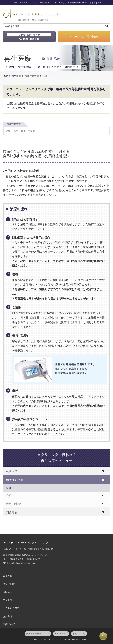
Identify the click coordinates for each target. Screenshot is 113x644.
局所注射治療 (15, 480)
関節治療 (12, 512)
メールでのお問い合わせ (84, 37)
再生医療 (16, 76)
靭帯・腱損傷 (28, 131)
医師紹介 (8, 592)
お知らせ (8, 616)
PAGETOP (103, 636)
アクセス (8, 600)
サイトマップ (61, 633)
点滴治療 (12, 471)
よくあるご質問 (11, 608)
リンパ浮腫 (9, 584)
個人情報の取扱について (38, 633)
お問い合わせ (79, 633)
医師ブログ (9, 624)
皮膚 (8, 488)
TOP (5, 76)
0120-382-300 (29, 37)
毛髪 (16, 131)
